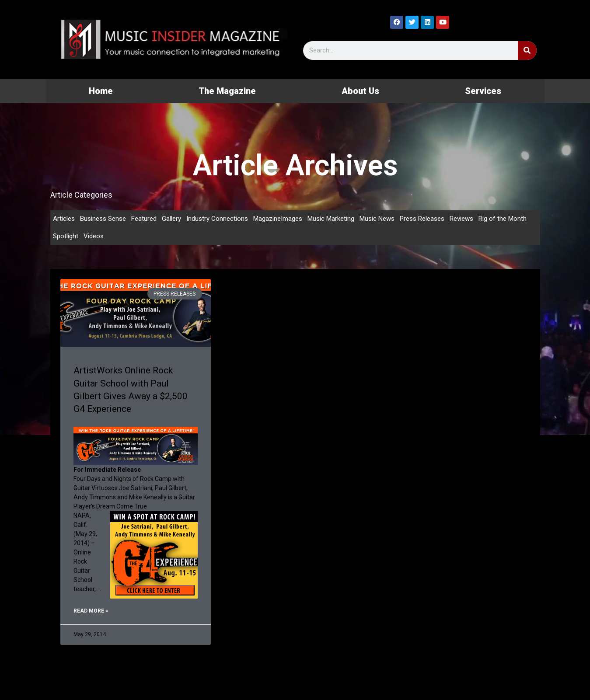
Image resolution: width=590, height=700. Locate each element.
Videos (94, 236)
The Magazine (227, 91)
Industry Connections (217, 219)
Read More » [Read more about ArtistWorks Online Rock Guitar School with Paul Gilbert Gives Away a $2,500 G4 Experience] (91, 611)
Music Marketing (331, 219)
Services (483, 91)
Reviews (461, 219)
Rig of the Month (503, 219)
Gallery (171, 219)
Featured (144, 219)
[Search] (527, 50)
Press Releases (422, 219)
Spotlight (66, 236)
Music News (377, 219)
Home (101, 91)
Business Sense (103, 219)
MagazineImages (278, 219)
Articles (64, 219)
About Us (360, 91)
